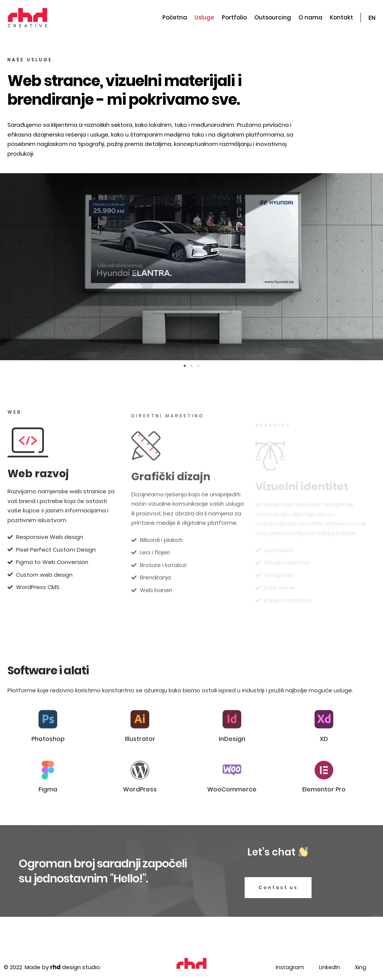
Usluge (204, 17)
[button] (185, 366)
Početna (175, 17)
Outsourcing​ (273, 17)
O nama (310, 17)
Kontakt (341, 17)
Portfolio (234, 17)
